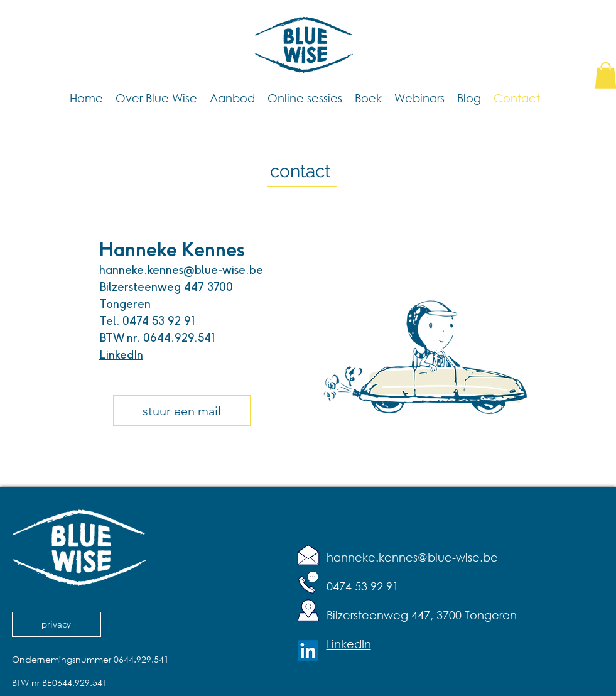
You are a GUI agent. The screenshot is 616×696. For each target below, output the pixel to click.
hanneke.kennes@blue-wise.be (181, 270)
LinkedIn (121, 355)
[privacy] (57, 624)
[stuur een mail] (182, 411)
